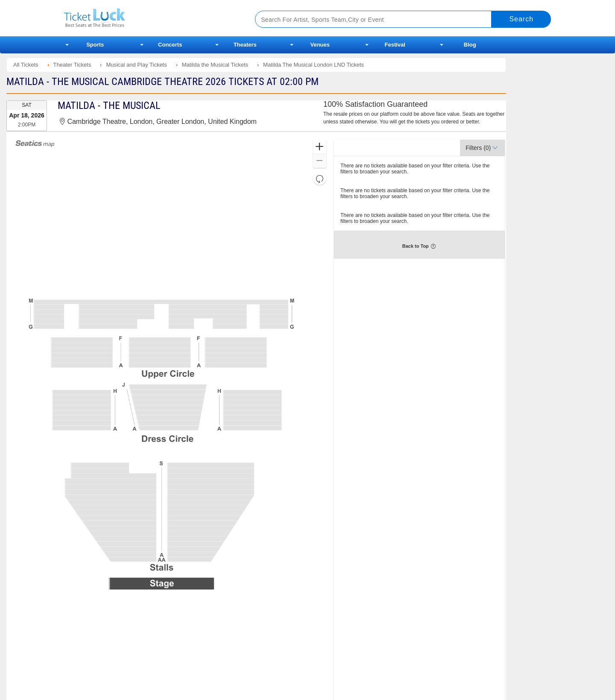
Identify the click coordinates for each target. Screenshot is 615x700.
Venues (320, 45)
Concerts (170, 45)
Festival (395, 45)
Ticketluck (149, 18)
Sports (95, 45)
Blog (470, 45)
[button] (320, 147)
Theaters (245, 45)
